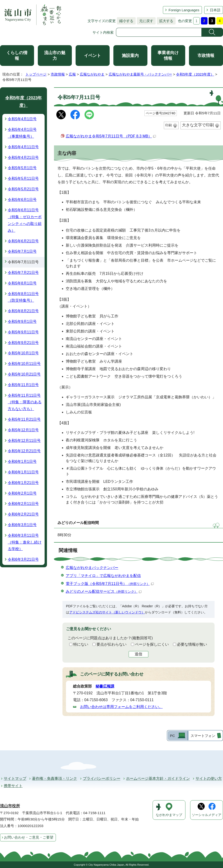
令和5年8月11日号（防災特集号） (23, 297)
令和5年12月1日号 (23, 430)
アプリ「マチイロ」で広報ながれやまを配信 (103, 576)
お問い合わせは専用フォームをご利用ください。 (121, 707)
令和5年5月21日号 (23, 189)
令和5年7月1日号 (22, 251)
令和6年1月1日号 (22, 462)
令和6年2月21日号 (23, 514)
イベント (92, 56)
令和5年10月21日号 (24, 374)
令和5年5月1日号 (22, 168)
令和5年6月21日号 (23, 241)
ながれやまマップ (169, 815)
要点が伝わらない (111, 644)
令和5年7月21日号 (23, 273)
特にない (81, 644)
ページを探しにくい (152, 644)
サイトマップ (15, 778)
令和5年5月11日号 (23, 178)
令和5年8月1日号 (22, 283)
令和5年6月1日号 (22, 200)
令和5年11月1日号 (23, 385)
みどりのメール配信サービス (104, 591)
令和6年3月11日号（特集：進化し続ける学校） (25, 542)
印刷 (169, 125)
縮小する (125, 21)
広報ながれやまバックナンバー (92, 568)
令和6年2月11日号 (23, 504)
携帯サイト (13, 786)
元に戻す (145, 21)
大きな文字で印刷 (198, 125)
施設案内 (130, 56)
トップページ (36, 74)
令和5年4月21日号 (23, 158)
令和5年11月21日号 (24, 419)
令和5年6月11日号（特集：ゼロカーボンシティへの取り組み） (25, 220)
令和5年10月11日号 (24, 364)
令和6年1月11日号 (23, 472)
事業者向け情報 (168, 56)
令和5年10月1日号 (23, 353)
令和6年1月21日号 (23, 483)
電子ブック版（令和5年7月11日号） (110, 584)
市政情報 (206, 56)
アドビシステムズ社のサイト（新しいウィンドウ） (107, 612)
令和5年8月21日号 (23, 311)
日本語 (215, 10)
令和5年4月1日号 (22, 119)
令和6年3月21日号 (23, 559)
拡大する (165, 21)
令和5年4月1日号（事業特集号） (22, 133)
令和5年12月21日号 (24, 451)
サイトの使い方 (209, 778)
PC (172, 736)
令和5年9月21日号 (23, 343)
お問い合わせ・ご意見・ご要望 (29, 837)
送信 (138, 654)
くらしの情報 (17, 56)
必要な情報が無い (192, 644)
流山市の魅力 (55, 56)
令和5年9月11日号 (23, 332)
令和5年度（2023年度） (195, 74)
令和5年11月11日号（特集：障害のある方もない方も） (25, 402)
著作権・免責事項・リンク (54, 778)
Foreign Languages (184, 10)
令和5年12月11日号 (24, 441)
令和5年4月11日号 (23, 147)
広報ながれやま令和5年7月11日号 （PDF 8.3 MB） (111, 136)
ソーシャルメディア (207, 815)
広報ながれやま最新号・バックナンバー (140, 74)
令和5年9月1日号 (22, 322)
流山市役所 (10, 806)
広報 (72, 74)
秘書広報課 (105, 686)
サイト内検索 (103, 32)
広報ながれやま (92, 74)
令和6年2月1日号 (22, 493)
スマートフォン (203, 736)
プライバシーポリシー (102, 778)
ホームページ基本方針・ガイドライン (158, 778)
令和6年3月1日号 (22, 525)
